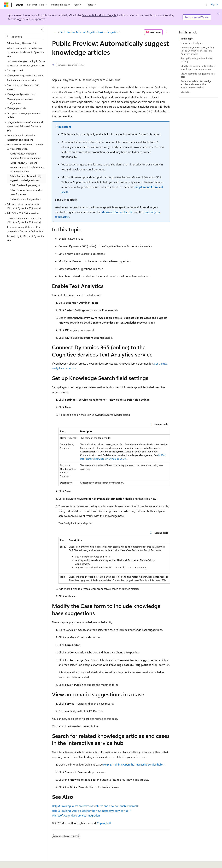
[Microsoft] (6, 5)
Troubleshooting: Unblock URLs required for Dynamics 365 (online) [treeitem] (25, 229)
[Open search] (206, 5)
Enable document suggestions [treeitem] (25, 199)
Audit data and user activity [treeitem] (21, 80)
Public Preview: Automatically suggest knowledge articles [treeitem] (26, 178)
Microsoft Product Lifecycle (99, 15)
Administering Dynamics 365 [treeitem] (22, 43)
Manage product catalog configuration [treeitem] (20, 101)
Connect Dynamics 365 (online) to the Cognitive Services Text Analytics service (197, 51)
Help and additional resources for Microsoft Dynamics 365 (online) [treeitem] (24, 220)
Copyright (103, 823)
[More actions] (167, 32)
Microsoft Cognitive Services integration (76, 815)
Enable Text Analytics (192, 43)
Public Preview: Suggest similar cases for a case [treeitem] (26, 192)
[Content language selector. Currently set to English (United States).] (20, 863)
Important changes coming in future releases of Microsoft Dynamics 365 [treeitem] (26, 63)
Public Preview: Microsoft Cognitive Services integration (89, 32)
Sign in (214, 4)
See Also (185, 92)
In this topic (187, 39)
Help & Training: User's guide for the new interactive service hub (90, 811)
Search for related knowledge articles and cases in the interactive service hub (196, 84)
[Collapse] (42, 30)
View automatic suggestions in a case (198, 75)
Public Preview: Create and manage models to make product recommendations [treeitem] (27, 167)
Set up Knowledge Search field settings (197, 60)
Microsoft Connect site (116, 212)
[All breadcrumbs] (55, 32)
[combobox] (24, 37)
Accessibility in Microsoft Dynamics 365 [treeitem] (25, 238)
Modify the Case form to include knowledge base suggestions (198, 67)
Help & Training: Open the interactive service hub (133, 764)
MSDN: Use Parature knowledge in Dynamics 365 (123, 457)
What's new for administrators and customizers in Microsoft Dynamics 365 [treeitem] (25, 52)
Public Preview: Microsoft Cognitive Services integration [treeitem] (25, 156)
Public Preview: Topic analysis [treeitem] (25, 185)
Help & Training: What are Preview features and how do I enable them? (94, 806)
